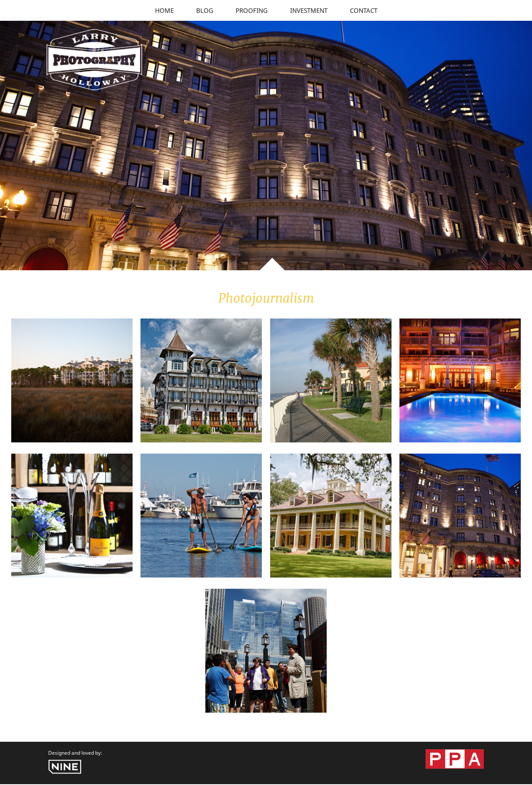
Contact (364, 10)
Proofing (252, 10)
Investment (309, 10)
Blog (205, 10)
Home (164, 10)
